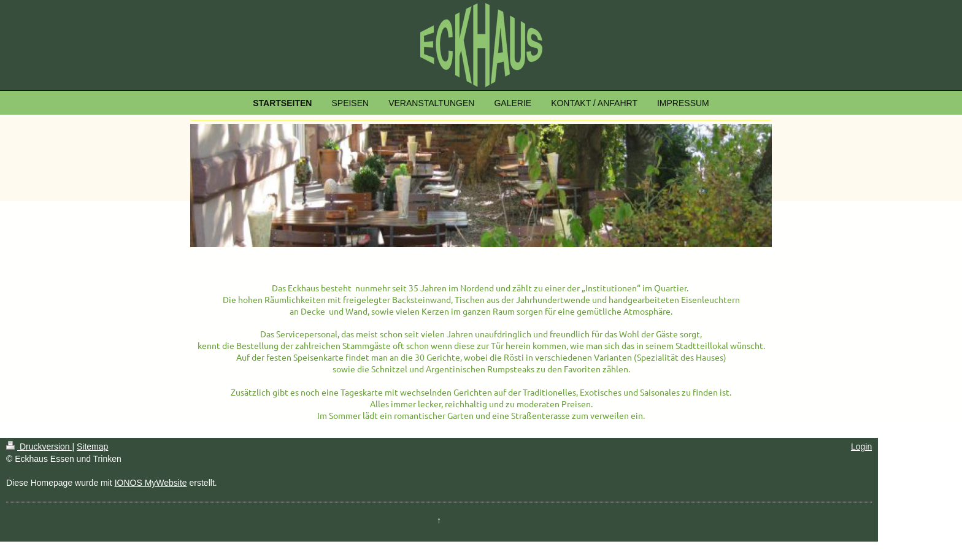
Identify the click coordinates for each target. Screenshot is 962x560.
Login (861, 447)
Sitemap (92, 447)
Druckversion (39, 447)
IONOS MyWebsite (151, 483)
